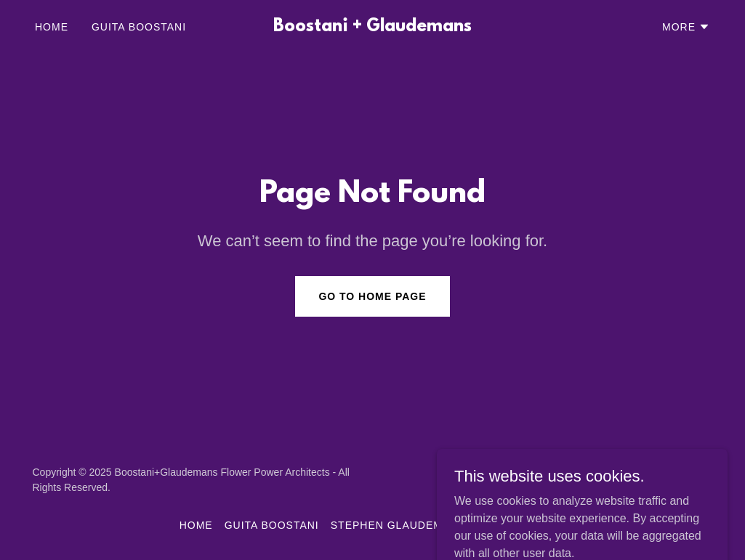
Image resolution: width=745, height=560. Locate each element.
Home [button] (196, 525)
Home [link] (52, 27)
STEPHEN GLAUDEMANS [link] (398, 525)
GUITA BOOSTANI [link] (139, 27)
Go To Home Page (372, 296)
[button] (686, 27)
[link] (373, 27)
